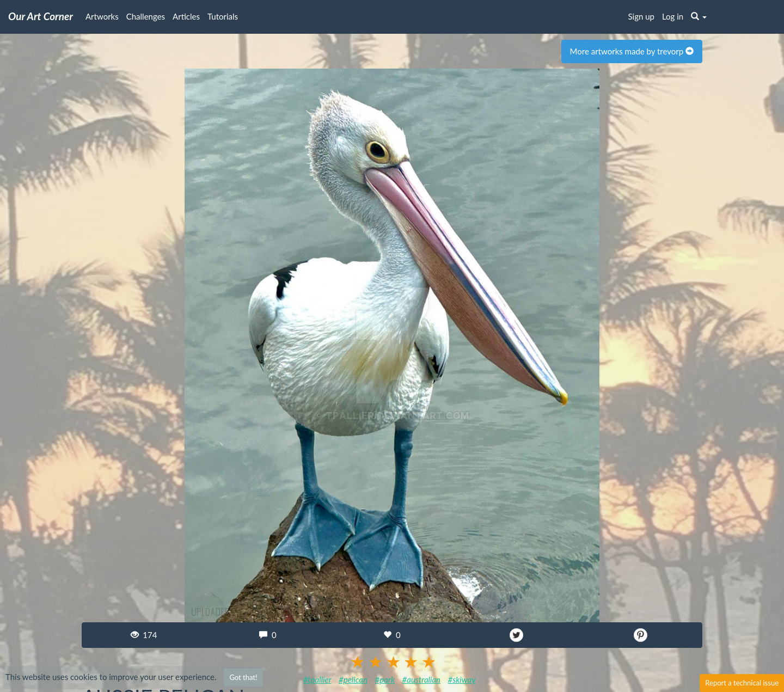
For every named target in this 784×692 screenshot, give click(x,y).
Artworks (102, 16)
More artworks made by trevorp (632, 51)
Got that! (243, 677)
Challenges (146, 16)
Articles (186, 16)
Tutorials (223, 16)
